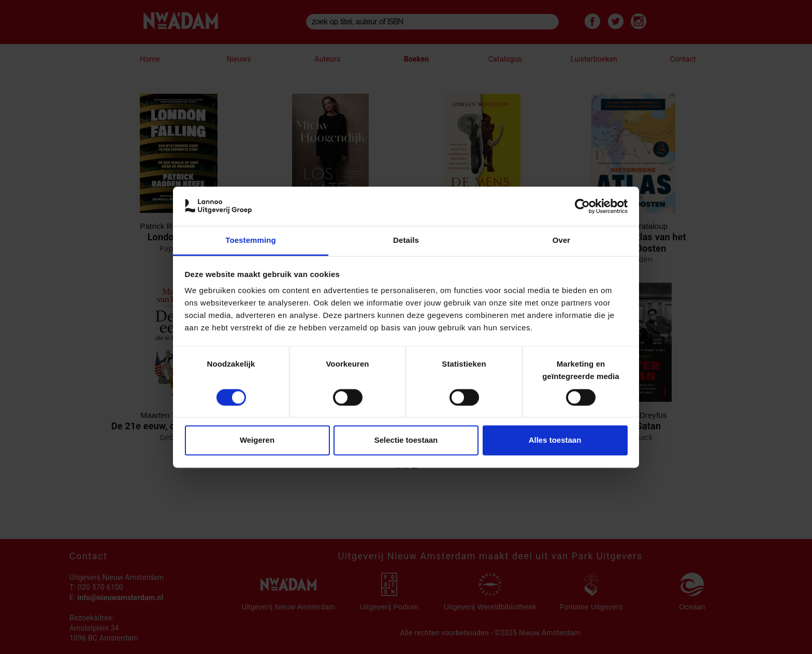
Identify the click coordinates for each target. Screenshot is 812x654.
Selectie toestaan (406, 440)
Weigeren (257, 440)
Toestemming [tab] (251, 241)
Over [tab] (562, 241)
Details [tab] (406, 241)
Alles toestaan (555, 440)
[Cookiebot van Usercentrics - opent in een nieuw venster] (582, 206)
